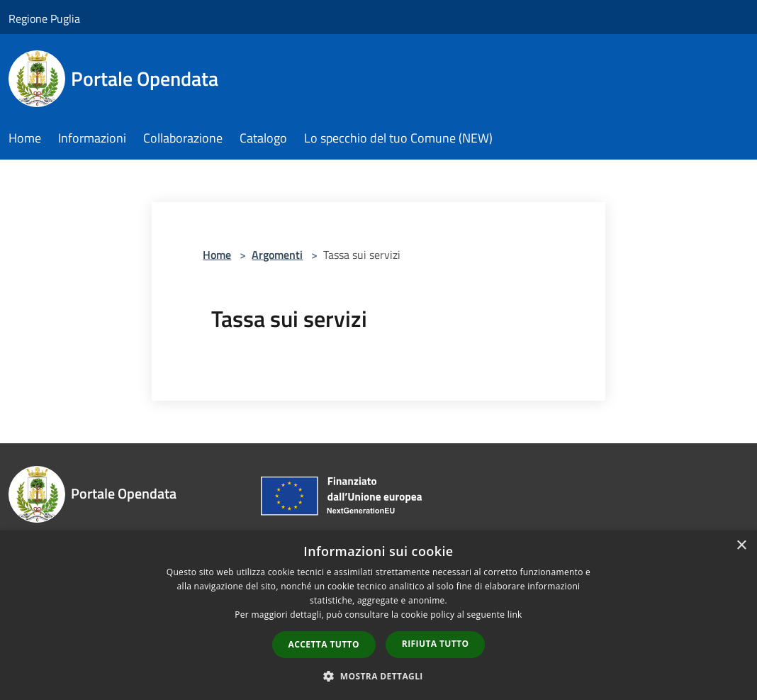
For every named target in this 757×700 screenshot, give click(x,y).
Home (217, 255)
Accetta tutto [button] (324, 644)
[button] (378, 676)
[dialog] (378, 615)
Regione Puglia (44, 18)
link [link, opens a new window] (515, 615)
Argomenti (277, 255)
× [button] (741, 546)
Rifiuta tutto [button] (436, 644)
